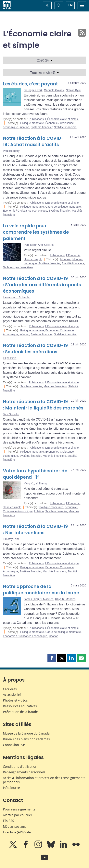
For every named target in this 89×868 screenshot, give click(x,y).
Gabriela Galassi (54, 90)
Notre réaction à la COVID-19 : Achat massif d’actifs (33, 141)
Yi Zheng (41, 483)
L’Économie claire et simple (62, 119)
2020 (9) (45, 60)
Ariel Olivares (46, 245)
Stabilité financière (65, 127)
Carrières (10, 689)
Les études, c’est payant (30, 84)
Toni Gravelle (11, 414)
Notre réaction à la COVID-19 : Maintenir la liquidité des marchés (43, 405)
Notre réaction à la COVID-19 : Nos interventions (35, 530)
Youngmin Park (33, 90)
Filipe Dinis (10, 358)
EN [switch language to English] (70, 5)
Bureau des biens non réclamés (26, 739)
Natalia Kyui (73, 90)
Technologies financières (18, 267)
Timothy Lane (11, 539)
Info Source (11, 788)
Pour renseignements (19, 809)
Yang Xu (29, 483)
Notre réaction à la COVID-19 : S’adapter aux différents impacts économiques (42, 285)
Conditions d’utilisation (20, 767)
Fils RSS (8, 821)
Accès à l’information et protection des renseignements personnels (44, 780)
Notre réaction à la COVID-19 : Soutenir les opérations (35, 349)
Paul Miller (30, 245)
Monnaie (66, 259)
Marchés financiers (55, 386)
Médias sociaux (14, 826)
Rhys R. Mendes (65, 599)
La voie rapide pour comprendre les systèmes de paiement (36, 232)
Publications (36, 119)
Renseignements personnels (24, 772)
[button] (52, 658)
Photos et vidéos (15, 700)
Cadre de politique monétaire (63, 207)
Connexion (14, 745)
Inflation (24, 127)
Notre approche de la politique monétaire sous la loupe (41, 590)
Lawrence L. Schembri (17, 297)
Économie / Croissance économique (25, 211)
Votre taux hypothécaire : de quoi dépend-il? (35, 474)
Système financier (42, 127)
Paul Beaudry (11, 151)
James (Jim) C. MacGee (39, 599)
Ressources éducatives (20, 706)
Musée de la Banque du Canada (26, 733)
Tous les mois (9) (44, 73)
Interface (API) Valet (17, 832)
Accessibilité (12, 695)
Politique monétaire (32, 123)
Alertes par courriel (17, 815)
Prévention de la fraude (20, 712)
